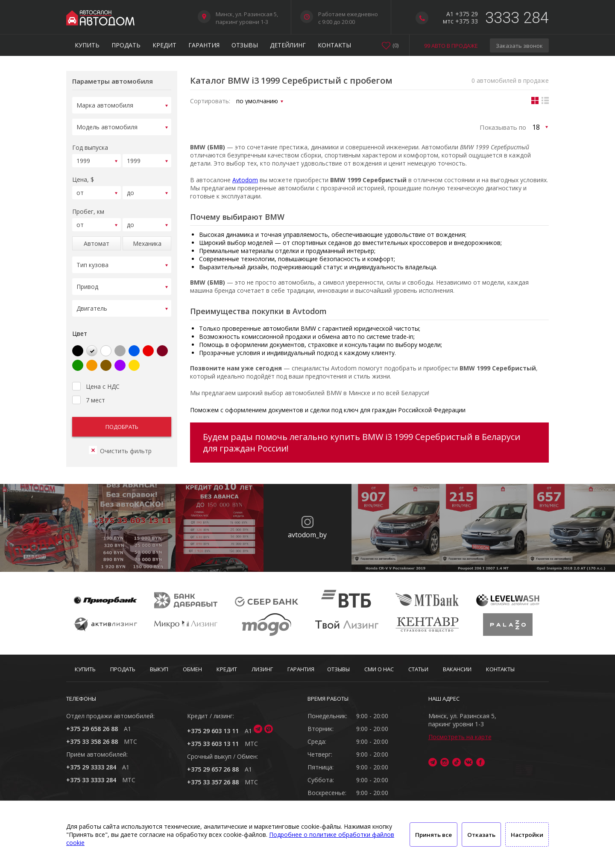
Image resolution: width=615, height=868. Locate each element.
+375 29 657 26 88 (213, 769)
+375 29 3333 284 (91, 767)
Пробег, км (88, 206)
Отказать (481, 835)
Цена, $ (83, 176)
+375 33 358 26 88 (92, 741)
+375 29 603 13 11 (213, 731)
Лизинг (262, 669)
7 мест (89, 389)
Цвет (80, 323)
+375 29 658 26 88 (92, 729)
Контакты (334, 45)
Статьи (418, 669)
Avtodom (245, 180)
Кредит (164, 45)
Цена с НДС (96, 375)
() (395, 45)
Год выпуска (90, 145)
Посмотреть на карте (460, 737)
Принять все (433, 835)
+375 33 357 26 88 (213, 782)
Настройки (527, 835)
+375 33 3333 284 (91, 780)
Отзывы (245, 45)
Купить (87, 45)
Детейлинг (288, 45)
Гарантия (204, 45)
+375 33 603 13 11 (213, 744)
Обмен (192, 669)
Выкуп (159, 669)
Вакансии (457, 669)
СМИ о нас (379, 669)
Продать (126, 45)
